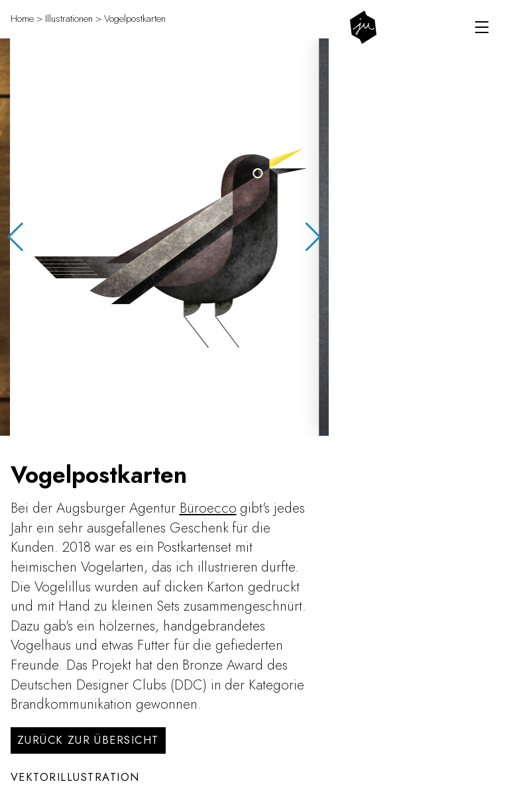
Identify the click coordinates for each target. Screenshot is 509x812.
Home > (27, 19)
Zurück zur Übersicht (88, 740)
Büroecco (208, 508)
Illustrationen (69, 19)
